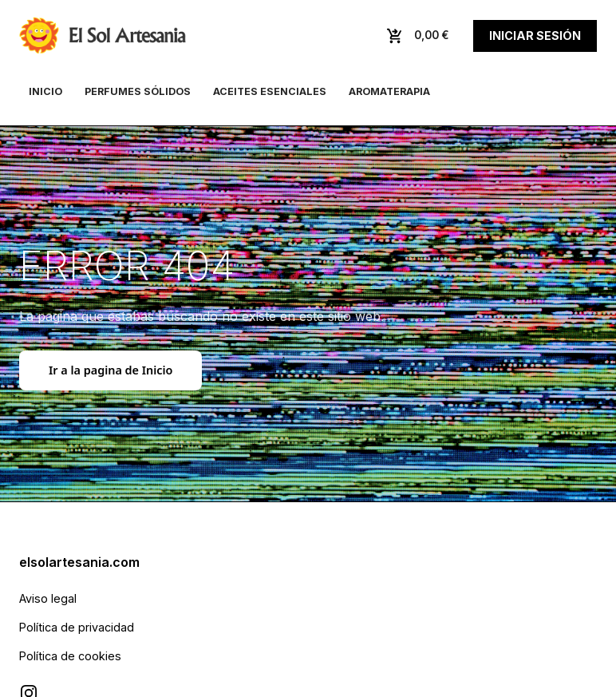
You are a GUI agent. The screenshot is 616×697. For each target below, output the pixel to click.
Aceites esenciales (270, 91)
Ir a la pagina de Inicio (111, 370)
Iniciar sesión (535, 36)
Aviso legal (48, 598)
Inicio (45, 91)
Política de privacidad (77, 627)
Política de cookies (70, 656)
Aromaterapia (389, 91)
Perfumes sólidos (138, 91)
